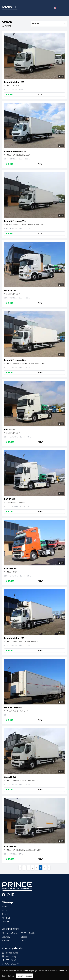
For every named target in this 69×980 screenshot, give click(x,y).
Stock (4, 910)
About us (6, 918)
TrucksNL (15, 977)
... (28, 868)
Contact (5, 922)
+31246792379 (12, 964)
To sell (5, 914)
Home (5, 907)
